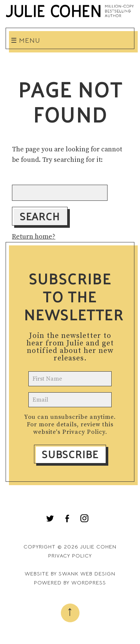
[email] (70, 400)
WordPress (89, 583)
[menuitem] (50, 518)
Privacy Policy (84, 432)
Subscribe (70, 454)
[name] (70, 379)
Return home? (34, 237)
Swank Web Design (87, 574)
